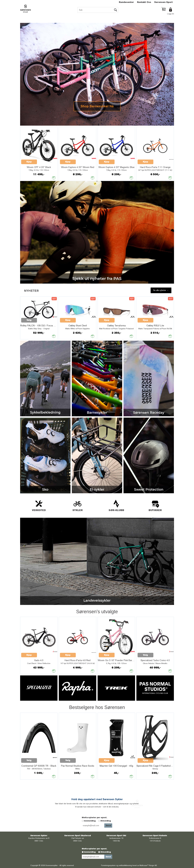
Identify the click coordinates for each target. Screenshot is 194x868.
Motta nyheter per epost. (94, 817)
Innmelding (90, 821)
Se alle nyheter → (161, 290)
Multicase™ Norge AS (148, 865)
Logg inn (171, 14)
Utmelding (106, 821)
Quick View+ (44, 160)
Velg (29, 320)
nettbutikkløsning (125, 865)
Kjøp (29, 162)
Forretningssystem (108, 865)
